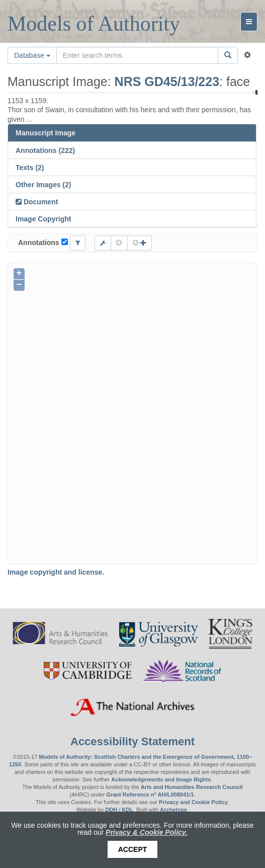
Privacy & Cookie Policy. (147, 832)
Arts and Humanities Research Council (192, 787)
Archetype (173, 810)
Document (40, 202)
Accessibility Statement (132, 741)
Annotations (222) (45, 150)
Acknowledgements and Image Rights (161, 779)
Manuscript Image (46, 133)
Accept (133, 849)
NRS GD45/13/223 (167, 82)
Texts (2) (30, 168)
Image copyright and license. (56, 572)
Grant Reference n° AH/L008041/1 (150, 795)
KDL (127, 810)
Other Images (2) (43, 185)
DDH (111, 810)
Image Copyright (43, 219)
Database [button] (32, 55)
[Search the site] (137, 55)
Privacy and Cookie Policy (193, 802)
